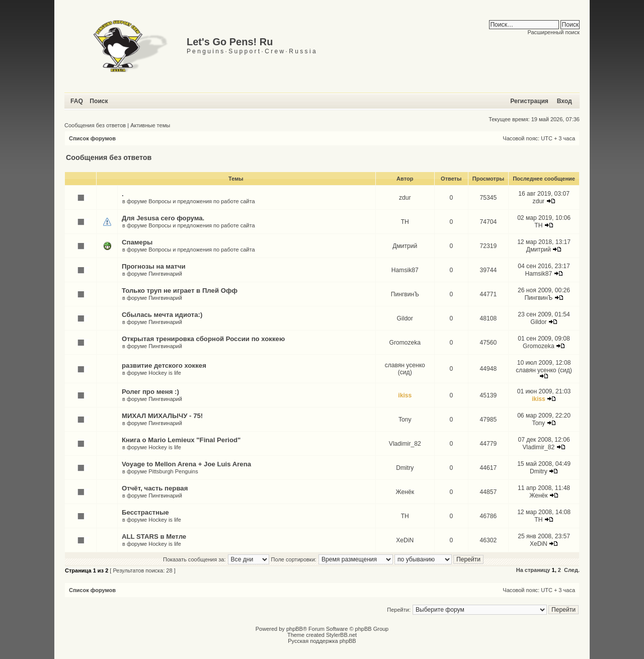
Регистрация (529, 101)
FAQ (77, 101)
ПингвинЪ (405, 294)
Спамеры (137, 242)
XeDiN (405, 540)
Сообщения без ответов (95, 125)
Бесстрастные (145, 512)
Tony (405, 420)
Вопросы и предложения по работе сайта (202, 201)
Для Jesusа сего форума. (163, 218)
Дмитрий (405, 246)
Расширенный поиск (553, 32)
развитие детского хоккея (164, 365)
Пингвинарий (165, 274)
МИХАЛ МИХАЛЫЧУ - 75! (162, 416)
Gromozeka (405, 343)
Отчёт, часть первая (155, 488)
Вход (565, 101)
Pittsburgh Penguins (173, 471)
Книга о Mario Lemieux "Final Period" (181, 440)
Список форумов (92, 138)
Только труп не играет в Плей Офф (180, 291)
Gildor (405, 318)
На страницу (533, 570)
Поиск (99, 101)
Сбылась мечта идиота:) (162, 315)
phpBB (295, 629)
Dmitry (405, 468)
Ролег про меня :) (150, 392)
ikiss (405, 395)
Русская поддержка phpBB (322, 641)
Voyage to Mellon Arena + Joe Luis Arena (186, 464)
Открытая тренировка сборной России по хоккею (203, 339)
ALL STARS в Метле (154, 537)
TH (405, 222)
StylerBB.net (341, 635)
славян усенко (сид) (405, 369)
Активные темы (150, 125)
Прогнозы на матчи (154, 266)
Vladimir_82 (405, 444)
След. (572, 570)
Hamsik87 (405, 270)
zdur (405, 198)
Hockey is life (165, 373)
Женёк (405, 492)
